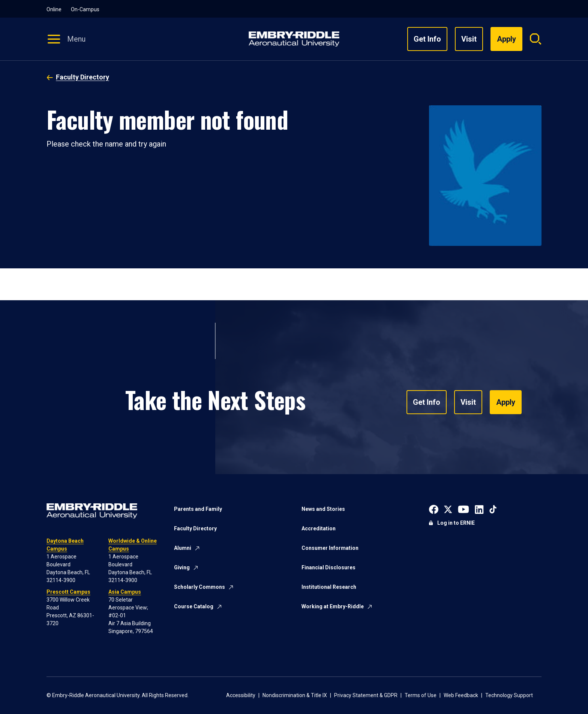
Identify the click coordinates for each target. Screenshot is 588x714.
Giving (182, 567)
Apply (506, 402)
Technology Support (509, 695)
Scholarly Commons (199, 587)
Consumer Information (330, 548)
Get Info (427, 39)
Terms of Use (421, 695)
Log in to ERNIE (456, 523)
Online (54, 9)
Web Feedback (461, 695)
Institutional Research (329, 587)
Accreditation (319, 528)
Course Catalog (194, 606)
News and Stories (323, 509)
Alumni (183, 548)
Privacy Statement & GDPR (366, 695)
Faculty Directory (82, 77)
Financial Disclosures (328, 567)
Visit (469, 39)
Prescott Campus (68, 592)
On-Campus (85, 9)
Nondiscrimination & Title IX (295, 695)
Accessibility (241, 695)
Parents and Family (198, 509)
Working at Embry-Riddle (333, 606)
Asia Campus (125, 592)
